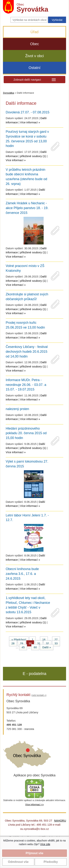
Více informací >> (34, 804)
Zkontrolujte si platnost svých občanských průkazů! (27, 297)
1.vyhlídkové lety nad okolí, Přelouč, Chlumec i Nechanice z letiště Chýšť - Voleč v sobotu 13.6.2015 (28, 605)
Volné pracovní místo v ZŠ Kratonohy (25, 268)
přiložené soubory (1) (33, 156)
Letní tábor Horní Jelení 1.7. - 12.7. (27, 518)
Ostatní (34, 68)
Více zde (45, 844)
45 (23, 647)
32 (47, 643)
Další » (47, 647)
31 (39, 643)
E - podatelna (34, 674)
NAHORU (60, 821)
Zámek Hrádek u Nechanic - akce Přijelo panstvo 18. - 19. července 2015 (27, 208)
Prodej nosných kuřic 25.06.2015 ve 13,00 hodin (25, 325)
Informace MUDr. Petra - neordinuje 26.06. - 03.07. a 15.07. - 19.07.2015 (26, 385)
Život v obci (34, 56)
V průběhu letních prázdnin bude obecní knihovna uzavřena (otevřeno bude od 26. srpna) (26, 177)
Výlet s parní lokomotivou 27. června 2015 (27, 464)
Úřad (34, 32)
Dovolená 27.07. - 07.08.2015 (28, 112)
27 (56, 639)
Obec (35, 44)
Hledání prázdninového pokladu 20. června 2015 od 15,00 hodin (26, 433)
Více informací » (30, 122)
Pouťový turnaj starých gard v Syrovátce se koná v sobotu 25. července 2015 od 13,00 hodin (27, 139)
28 (13, 643)
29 (22, 643)
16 (44, 639)
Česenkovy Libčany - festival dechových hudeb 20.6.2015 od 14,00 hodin (27, 351)
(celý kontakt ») (39, 695)
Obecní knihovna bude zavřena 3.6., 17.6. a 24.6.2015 (22, 574)
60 (35, 647)
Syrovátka (8, 93)
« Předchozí (19, 639)
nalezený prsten (17, 409)
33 (56, 643)
